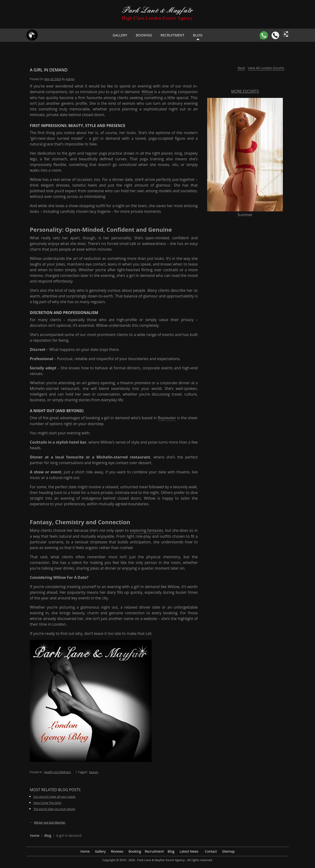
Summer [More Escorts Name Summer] (245, 215)
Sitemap (228, 851)
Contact (211, 851)
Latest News (189, 851)
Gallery (120, 35)
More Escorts (245, 91)
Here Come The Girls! (47, 803)
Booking (144, 35)
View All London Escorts (266, 68)
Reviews (117, 851)
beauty (94, 772)
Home (85, 851)
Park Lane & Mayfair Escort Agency (161, 860)
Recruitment (173, 35)
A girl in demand (49, 70)
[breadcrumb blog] (48, 835)
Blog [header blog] (198, 35)
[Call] (275, 35)
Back (241, 68)
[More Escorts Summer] (245, 154)
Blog (171, 851)
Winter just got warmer (50, 822)
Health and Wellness (57, 772)
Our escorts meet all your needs (55, 797)
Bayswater (167, 418)
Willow (147, 92)
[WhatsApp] (264, 35)
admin (70, 79)
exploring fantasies (147, 530)
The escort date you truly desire (54, 809)
